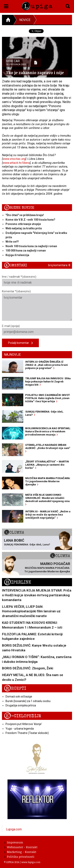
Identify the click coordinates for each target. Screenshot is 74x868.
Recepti (15, 688)
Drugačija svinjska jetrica (21, 705)
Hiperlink (18, 582)
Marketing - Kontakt (20, 852)
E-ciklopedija (22, 716)
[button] (6, 6)
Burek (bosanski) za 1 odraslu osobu (28, 701)
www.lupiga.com (31, 862)
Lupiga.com (14, 829)
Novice (25, 20)
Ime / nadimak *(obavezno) (37, 281)
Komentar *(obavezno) (37, 305)
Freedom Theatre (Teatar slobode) (27, 733)
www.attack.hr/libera (16, 163)
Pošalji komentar (20, 343)
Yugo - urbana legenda (20, 729)
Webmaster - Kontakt (21, 847)
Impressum (14, 842)
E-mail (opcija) (37, 330)
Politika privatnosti (19, 857)
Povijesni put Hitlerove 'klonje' (24, 724)
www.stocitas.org (14, 159)
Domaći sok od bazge (19, 696)
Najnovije (12, 355)
